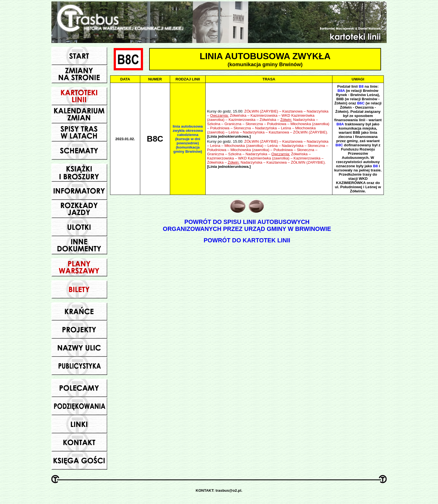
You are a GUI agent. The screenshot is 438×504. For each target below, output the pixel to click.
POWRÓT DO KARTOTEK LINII (247, 240)
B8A (341, 91)
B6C (361, 103)
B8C (339, 145)
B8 (361, 86)
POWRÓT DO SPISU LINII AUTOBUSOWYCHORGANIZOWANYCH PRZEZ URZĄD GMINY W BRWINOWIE (247, 225)
